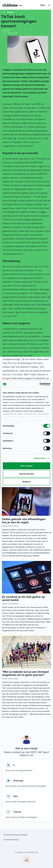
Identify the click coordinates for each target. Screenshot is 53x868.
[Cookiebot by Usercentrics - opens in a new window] (40, 384)
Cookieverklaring (11, 839)
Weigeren (26, 482)
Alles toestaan (26, 466)
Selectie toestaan (27, 474)
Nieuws (10, 12)
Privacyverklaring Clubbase (15, 835)
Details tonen (40, 458)
